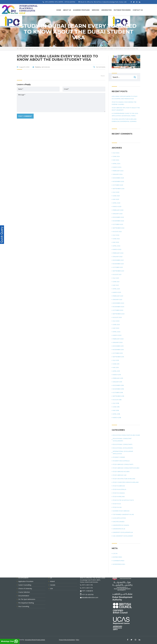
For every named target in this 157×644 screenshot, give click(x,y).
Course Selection (24, 592)
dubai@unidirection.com (90, 597)
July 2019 (116, 360)
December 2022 (118, 217)
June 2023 (116, 196)
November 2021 (118, 264)
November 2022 (118, 221)
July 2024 (116, 153)
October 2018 (118, 392)
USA (51, 589)
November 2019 (118, 350)
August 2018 (117, 400)
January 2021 (117, 299)
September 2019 (118, 357)
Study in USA (117, 507)
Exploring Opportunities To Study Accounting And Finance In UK (125, 97)
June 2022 (116, 239)
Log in (115, 553)
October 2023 (118, 185)
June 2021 (116, 282)
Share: (103, 76)
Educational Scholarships (123, 448)
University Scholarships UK (123, 532)
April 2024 (117, 164)
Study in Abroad (119, 486)
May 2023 (116, 199)
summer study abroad (121, 511)
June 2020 (116, 325)
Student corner (119, 457)
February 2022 (118, 253)
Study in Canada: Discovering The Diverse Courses (124, 103)
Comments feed (119, 561)
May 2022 (116, 242)
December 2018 (118, 385)
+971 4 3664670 (87, 591)
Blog (78, 640)
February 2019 (118, 378)
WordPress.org (119, 564)
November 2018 (118, 389)
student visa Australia (121, 461)
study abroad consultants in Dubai (126, 468)
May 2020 (116, 328)
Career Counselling (25, 585)
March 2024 (117, 167)
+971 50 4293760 (88, 594)
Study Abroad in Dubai (121, 472)
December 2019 (118, 346)
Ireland (52, 581)
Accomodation (23, 578)
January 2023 (118, 214)
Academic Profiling (81, 10)
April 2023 (117, 203)
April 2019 (116, 371)
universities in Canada (121, 525)
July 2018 (116, 403)
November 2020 (119, 307)
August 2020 (117, 317)
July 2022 (116, 235)
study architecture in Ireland (124, 479)
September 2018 (118, 396)
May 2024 (116, 160)
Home (59, 10)
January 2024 (118, 174)
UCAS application (119, 518)
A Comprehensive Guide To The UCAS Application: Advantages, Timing (125, 115)
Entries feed (117, 557)
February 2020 (118, 339)
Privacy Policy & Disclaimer (67, 640)
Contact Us (138, 10)
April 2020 (117, 332)
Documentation (24, 596)
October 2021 (118, 267)
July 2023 (116, 192)
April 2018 (116, 414)
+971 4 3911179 (87, 588)
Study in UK (117, 504)
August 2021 (117, 274)
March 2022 (117, 249)
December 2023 (118, 178)
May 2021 (116, 285)
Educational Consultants (123, 444)
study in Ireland (119, 497)
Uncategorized (119, 522)
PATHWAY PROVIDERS (122, 10)
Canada (53, 585)
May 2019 (116, 367)
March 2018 (117, 418)
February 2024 (118, 171)
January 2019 (117, 382)
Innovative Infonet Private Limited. (35, 640)
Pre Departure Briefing (26, 603)
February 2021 (118, 296)
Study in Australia (120, 489)
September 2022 (119, 228)
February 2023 (118, 210)
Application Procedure (26, 581)
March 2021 (117, 292)
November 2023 (118, 181)
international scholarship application (123, 452)
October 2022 (118, 224)
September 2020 (119, 314)
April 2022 (117, 246)
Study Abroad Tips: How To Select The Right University (126, 109)
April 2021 (116, 289)
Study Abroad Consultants (123, 464)
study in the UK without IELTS (123, 500)
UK (51, 578)
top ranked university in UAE (123, 514)
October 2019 (118, 353)
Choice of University (25, 589)
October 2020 (118, 310)
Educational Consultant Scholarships (122, 440)
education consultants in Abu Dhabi (126, 435)
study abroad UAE (120, 475)
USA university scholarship (123, 536)
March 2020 (117, 335)
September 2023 (119, 189)
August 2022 (117, 232)
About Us (67, 10)
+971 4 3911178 (87, 585)
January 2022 (118, 257)
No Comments (99, 67)
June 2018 (116, 407)
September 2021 (118, 271)
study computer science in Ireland (126, 482)
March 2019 (117, 375)
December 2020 (118, 303)
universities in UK (119, 529)
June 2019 (116, 364)
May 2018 (116, 410)
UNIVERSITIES (106, 10)
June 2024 (116, 156)
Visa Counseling (24, 606)
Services (96, 10)
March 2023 (117, 206)
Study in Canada (119, 493)
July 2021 (116, 278)
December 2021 (118, 260)
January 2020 (118, 342)
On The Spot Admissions (27, 599)
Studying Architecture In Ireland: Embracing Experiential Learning (124, 120)
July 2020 (116, 321)
